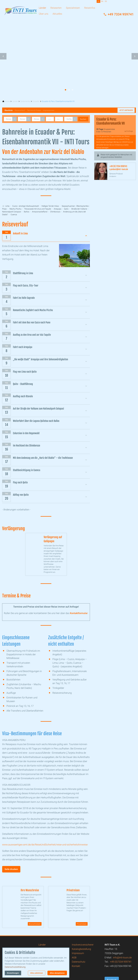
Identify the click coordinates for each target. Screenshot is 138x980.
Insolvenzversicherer (83, 947)
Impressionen (49, 110)
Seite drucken (11, 870)
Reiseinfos (90, 8)
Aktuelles (57, 14)
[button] (3, 56)
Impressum (78, 955)
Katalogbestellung (81, 951)
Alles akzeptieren (57, 973)
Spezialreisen (73, 8)
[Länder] (15, 101)
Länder (42, 8)
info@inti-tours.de (122, 960)
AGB (74, 960)
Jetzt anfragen (126, 110)
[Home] (7, 101)
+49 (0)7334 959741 (121, 964)
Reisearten (56, 8)
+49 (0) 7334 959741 (118, 166)
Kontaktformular (79, 614)
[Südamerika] (25, 101)
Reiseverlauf (20, 110)
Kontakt (76, 968)
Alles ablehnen (37, 973)
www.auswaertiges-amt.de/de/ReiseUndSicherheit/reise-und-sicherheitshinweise (45, 846)
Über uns (44, 14)
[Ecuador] (36, 101)
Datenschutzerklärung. (15, 967)
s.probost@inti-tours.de (119, 169)
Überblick (8, 110)
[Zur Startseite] (20, 9)
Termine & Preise (34, 110)
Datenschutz (79, 964)
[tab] (65, 90)
